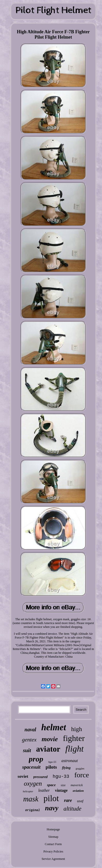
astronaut (70, 761)
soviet (23, 776)
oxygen (33, 784)
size (63, 785)
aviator (48, 749)
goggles (80, 768)
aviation (78, 791)
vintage (61, 790)
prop (36, 759)
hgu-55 (52, 762)
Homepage (53, 829)
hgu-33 (61, 777)
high (77, 729)
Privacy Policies (53, 851)
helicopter (28, 791)
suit (27, 750)
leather (44, 790)
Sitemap (53, 837)
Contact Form (53, 844)
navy (52, 808)
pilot (51, 798)
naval (30, 730)
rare (68, 800)
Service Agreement (53, 859)
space (51, 785)
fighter (74, 738)
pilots (51, 767)
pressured (41, 777)
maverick (77, 785)
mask (31, 799)
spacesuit (31, 767)
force (82, 775)
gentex (29, 740)
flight (74, 749)
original (33, 810)
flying (66, 768)
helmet (54, 727)
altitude (72, 809)
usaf (80, 801)
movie (50, 739)
